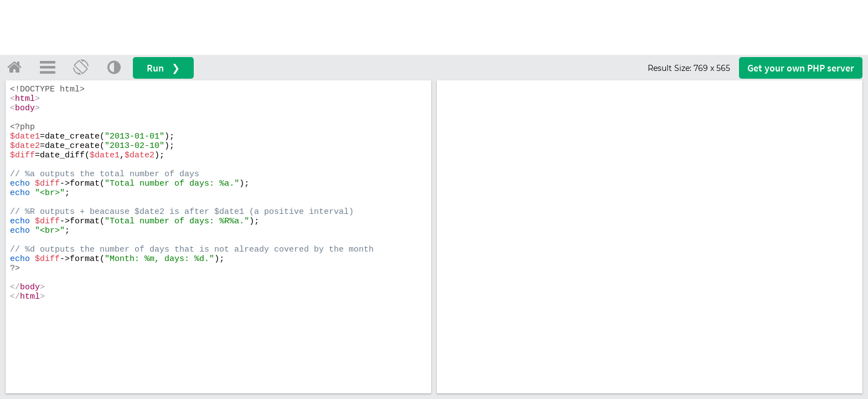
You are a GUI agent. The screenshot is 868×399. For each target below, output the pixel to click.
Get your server (801, 68)
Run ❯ (163, 68)
